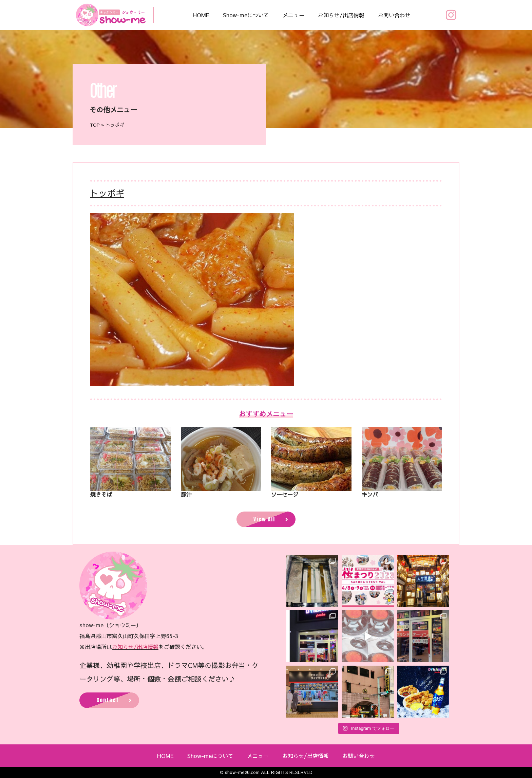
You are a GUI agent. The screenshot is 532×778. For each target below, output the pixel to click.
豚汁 (186, 494)
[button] (266, 519)
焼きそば (101, 494)
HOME (201, 15)
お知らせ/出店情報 (341, 15)
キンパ (370, 494)
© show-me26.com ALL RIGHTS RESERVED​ (266, 772)
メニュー (293, 15)
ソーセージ (285, 494)
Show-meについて (246, 15)
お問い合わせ (394, 15)
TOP (95, 125)
